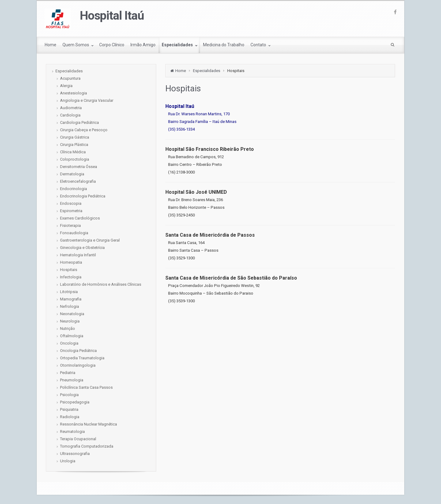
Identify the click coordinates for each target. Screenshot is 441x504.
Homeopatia (71, 262)
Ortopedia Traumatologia (82, 358)
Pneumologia (72, 380)
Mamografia (71, 299)
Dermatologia (72, 174)
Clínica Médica (73, 152)
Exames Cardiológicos (80, 218)
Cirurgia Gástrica (75, 137)
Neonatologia (72, 314)
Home (181, 71)
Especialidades (207, 71)
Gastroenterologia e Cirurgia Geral (90, 240)
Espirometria (71, 211)
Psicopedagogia (75, 402)
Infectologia (71, 277)
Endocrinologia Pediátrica (83, 196)
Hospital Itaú (112, 16)
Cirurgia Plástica (74, 145)
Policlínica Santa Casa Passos (86, 387)
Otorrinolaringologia (78, 365)
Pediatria (68, 373)
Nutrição (68, 328)
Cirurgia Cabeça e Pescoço (84, 130)
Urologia (68, 461)
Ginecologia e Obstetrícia (82, 248)
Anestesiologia (73, 93)
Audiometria (71, 108)
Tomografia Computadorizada (87, 446)
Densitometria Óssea (79, 167)
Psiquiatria (69, 409)
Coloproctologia (75, 159)
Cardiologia (70, 115)
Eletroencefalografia (78, 181)
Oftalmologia (72, 336)
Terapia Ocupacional (78, 439)
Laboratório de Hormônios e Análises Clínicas (101, 284)
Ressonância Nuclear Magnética (89, 424)
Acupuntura (70, 78)
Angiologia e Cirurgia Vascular (87, 100)
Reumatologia (72, 431)
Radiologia (70, 417)
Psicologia (69, 395)
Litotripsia (69, 292)
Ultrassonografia (75, 454)
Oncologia (69, 343)
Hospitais (69, 270)
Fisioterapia (70, 225)
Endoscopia (71, 203)
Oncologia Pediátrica (78, 351)
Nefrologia (70, 306)
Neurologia (70, 321)
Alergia (66, 86)
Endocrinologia (73, 189)
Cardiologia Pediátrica (79, 122)
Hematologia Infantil (78, 255)
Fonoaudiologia (74, 233)
